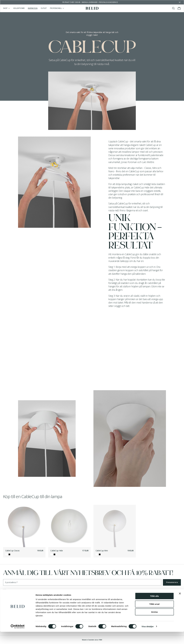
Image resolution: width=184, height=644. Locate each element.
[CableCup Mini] (115, 526)
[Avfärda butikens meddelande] (180, 2)
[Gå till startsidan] (92, 8)
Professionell (57, 8)
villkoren (22, 591)
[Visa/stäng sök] (173, 8)
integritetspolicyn (53, 591)
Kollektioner (19, 8)
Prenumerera (172, 582)
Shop (7, 8)
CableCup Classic (13, 551)
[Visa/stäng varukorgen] (179, 8)
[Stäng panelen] (180, 606)
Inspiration (33, 8)
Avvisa (154, 624)
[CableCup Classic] (24, 526)
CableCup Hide (57, 551)
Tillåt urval (154, 616)
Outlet (44, 8)
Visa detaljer (148, 639)
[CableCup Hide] (69, 526)
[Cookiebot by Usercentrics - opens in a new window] (18, 639)
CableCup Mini (102, 551)
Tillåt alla (154, 608)
